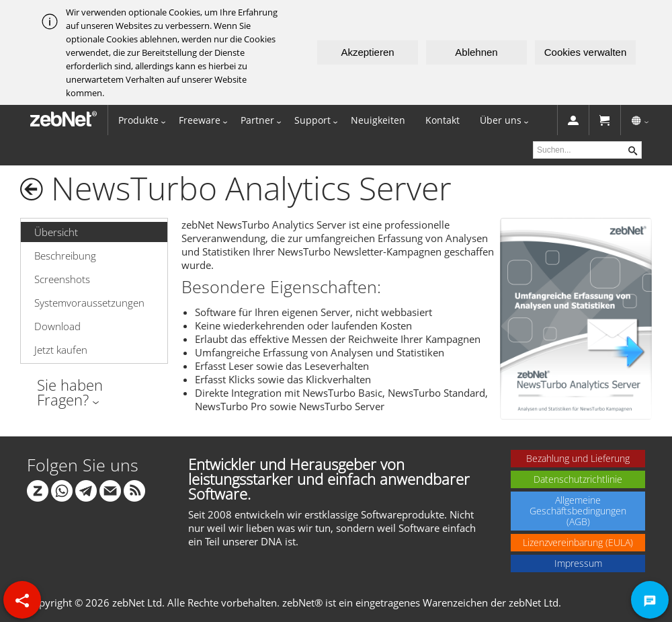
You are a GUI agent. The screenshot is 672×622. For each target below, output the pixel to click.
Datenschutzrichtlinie (578, 479)
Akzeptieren (367, 52)
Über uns (501, 120)
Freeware (200, 120)
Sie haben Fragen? (70, 392)
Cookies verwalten (586, 52)
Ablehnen (476, 52)
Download (57, 326)
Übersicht (56, 232)
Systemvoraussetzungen (89, 303)
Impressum (578, 563)
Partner (257, 120)
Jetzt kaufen (61, 350)
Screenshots (62, 279)
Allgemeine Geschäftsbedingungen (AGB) (578, 511)
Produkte (138, 120)
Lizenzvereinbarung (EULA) (578, 542)
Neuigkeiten (378, 120)
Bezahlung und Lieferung (578, 458)
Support (312, 120)
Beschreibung (65, 256)
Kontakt (443, 120)
